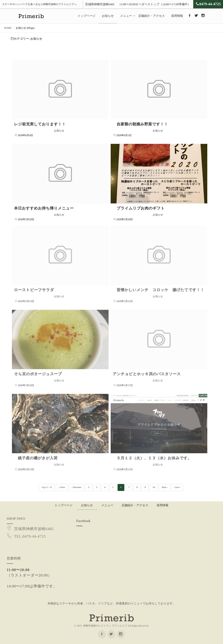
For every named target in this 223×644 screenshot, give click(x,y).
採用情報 (177, 16)
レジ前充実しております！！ (40, 124)
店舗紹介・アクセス (152, 16)
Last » (177, 487)
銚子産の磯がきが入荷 (36, 454)
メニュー (126, 16)
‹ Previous (76, 487)
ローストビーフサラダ (34, 286)
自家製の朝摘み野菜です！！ (140, 124)
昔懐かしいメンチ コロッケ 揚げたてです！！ (159, 286)
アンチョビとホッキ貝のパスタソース (147, 370)
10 (154, 487)
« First (62, 487)
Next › (165, 487)
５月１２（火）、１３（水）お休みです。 (152, 454)
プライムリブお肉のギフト (139, 208)
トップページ (87, 16)
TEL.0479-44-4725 (30, 528)
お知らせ (108, 16)
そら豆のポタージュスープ (38, 370)
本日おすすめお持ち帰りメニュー (44, 208)
